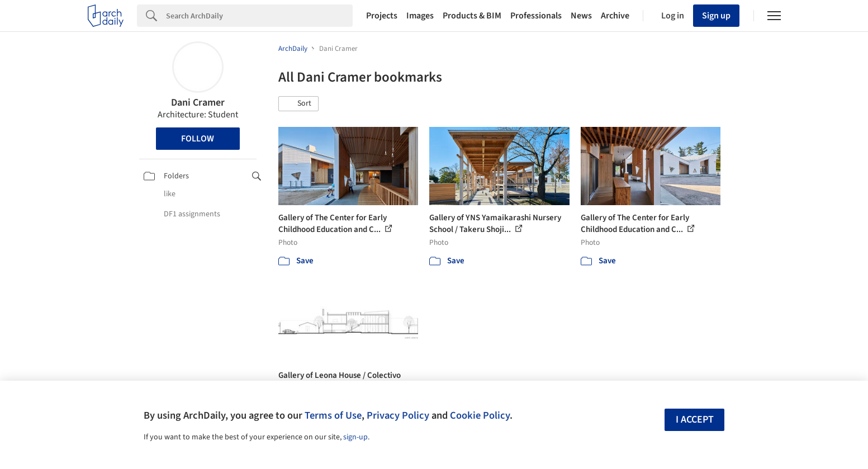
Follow (198, 139)
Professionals (536, 16)
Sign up (716, 16)
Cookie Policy (480, 415)
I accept (695, 420)
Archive (615, 16)
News (581, 16)
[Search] (259, 16)
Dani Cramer (198, 103)
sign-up (355, 437)
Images (420, 16)
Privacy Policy (398, 415)
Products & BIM (472, 16)
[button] (298, 104)
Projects (382, 16)
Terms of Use (333, 415)
